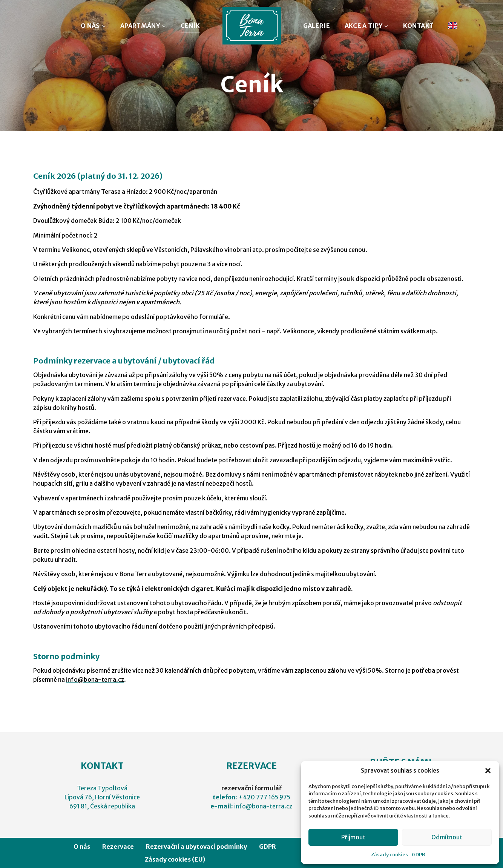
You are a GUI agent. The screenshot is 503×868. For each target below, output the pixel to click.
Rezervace (118, 847)
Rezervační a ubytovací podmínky (196, 847)
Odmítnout (447, 837)
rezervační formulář (251, 788)
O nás (82, 847)
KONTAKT (418, 26)
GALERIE (317, 26)
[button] (488, 771)
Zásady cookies (390, 855)
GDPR (419, 855)
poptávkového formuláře (192, 317)
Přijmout (353, 837)
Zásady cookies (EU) (175, 859)
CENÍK (190, 26)
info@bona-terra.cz (95, 679)
